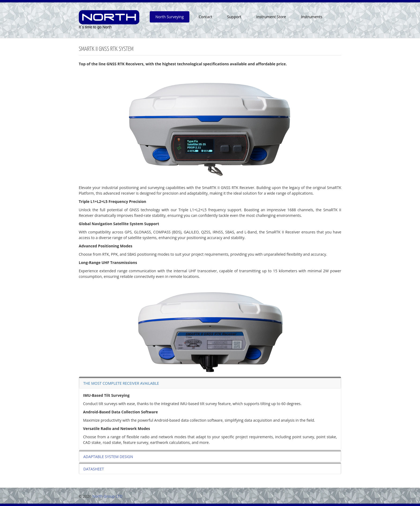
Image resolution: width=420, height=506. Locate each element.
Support (234, 17)
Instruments (312, 17)
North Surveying (169, 17)
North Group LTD (107, 496)
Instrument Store (271, 17)
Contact (205, 17)
